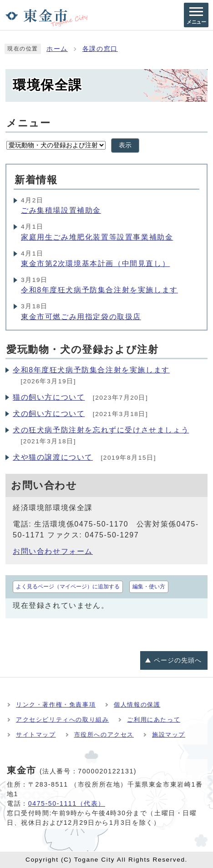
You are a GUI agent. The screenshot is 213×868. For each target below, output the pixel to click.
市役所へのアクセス (104, 735)
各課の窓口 (100, 49)
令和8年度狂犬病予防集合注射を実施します (99, 290)
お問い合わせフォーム (53, 551)
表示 (125, 145)
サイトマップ (36, 735)
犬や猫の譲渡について (53, 457)
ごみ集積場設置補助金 (61, 210)
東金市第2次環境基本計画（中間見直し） (95, 263)
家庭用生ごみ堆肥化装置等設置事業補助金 (97, 237)
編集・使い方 (149, 587)
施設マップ (169, 735)
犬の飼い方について (49, 414)
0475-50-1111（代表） (67, 803)
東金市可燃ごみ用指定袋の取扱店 (81, 317)
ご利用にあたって (154, 720)
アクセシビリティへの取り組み (62, 720)
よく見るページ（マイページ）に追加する (68, 587)
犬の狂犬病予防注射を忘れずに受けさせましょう (101, 430)
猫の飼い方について (49, 397)
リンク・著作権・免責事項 (56, 705)
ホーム (57, 49)
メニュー (28, 123)
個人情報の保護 (137, 705)
